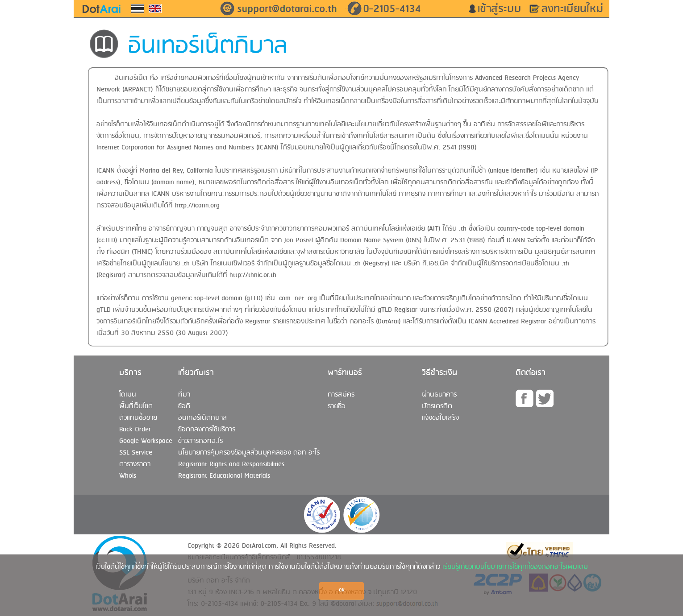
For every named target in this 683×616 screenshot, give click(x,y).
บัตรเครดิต (437, 406)
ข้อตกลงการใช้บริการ (207, 430)
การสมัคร (341, 395)
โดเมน (128, 395)
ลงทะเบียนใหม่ (575, 9)
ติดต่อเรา (531, 373)
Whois (128, 476)
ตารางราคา (135, 464)
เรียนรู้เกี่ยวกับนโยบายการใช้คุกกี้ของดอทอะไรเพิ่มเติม (515, 567)
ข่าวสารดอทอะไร (200, 441)
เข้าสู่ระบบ (503, 9)
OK (342, 590)
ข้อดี (184, 406)
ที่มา (184, 395)
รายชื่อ (337, 406)
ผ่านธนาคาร (439, 395)
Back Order (135, 430)
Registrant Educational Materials (224, 476)
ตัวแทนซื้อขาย (138, 418)
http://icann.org (197, 206)
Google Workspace (146, 441)
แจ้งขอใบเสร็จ (440, 418)
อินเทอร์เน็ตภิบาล (202, 418)
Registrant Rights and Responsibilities (231, 464)
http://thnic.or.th (253, 275)
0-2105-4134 (392, 9)
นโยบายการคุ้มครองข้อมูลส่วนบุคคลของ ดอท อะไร (249, 453)
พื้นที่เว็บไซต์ (136, 406)
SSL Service (136, 453)
